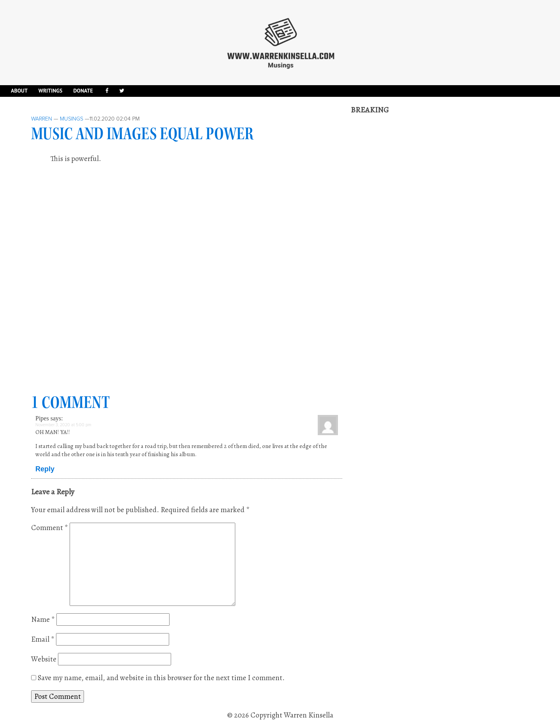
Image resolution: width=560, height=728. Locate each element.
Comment (50, 528)
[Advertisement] (409, 232)
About (19, 91)
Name (43, 619)
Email (43, 639)
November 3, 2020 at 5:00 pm (63, 425)
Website (44, 659)
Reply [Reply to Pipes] (45, 469)
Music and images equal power (142, 134)
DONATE (83, 91)
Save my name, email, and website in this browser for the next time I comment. (161, 678)
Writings (51, 91)
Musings (72, 119)
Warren (42, 119)
